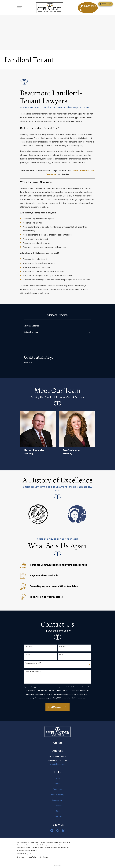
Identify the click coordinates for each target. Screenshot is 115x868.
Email (61, 655)
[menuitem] (56, 326)
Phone (28, 655)
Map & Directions (58, 764)
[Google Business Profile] (63, 830)
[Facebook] (52, 830)
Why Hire (58, 806)
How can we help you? (33, 672)
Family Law (57, 789)
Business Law (57, 800)
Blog (57, 811)
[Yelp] (58, 830)
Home (58, 778)
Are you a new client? (33, 663)
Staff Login (58, 866)
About (58, 784)
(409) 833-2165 (88, 8)
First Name (29, 646)
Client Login (105, 4)
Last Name (63, 646)
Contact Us (57, 817)
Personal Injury (57, 795)
